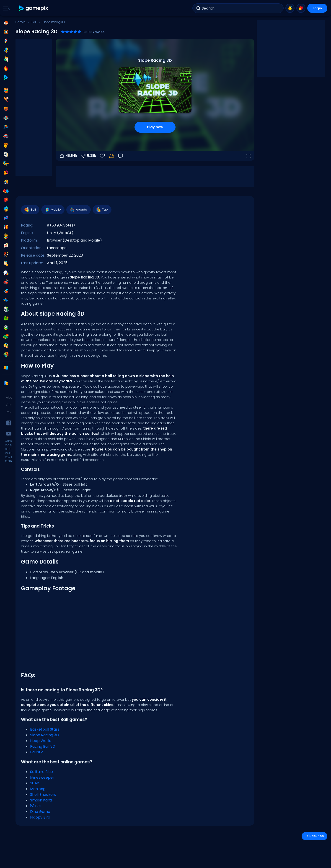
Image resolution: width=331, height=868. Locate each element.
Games (21, 22)
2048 (35, 783)
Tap (102, 210)
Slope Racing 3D (44, 735)
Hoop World (41, 741)
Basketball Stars (45, 729)
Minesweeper (42, 777)
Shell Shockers (43, 795)
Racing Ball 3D (43, 746)
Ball (34, 22)
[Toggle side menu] (6, 8)
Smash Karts (41, 800)
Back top (314, 836)
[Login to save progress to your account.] (111, 156)
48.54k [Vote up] (68, 156)
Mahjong (38, 789)
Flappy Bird (40, 817)
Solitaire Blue (41, 772)
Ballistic (37, 752)
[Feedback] (121, 156)
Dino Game (40, 812)
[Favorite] (102, 156)
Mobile (53, 210)
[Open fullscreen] (248, 156)
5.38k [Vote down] (88, 156)
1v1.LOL (36, 806)
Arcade (78, 210)
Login (317, 8)
